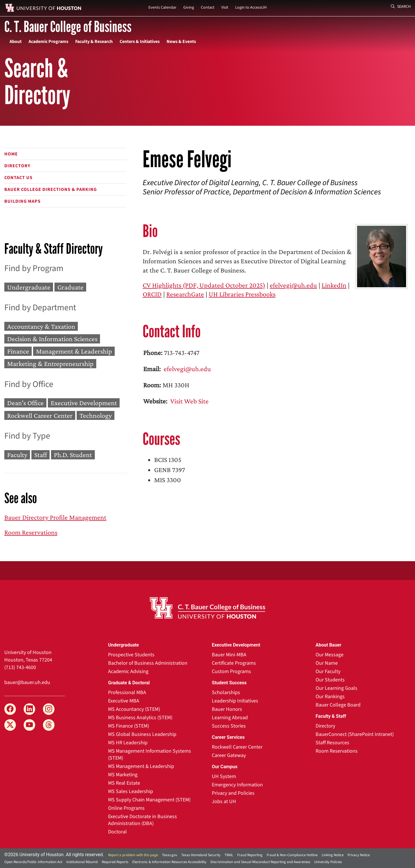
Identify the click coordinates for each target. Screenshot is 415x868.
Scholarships (226, 693)
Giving (189, 7)
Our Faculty (328, 671)
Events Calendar (162, 7)
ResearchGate (185, 294)
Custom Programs (231, 671)
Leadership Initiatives (235, 701)
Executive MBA (124, 701)
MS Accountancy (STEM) (134, 709)
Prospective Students (131, 655)
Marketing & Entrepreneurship (50, 364)
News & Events (181, 42)
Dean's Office (26, 403)
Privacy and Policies (233, 793)
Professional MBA (127, 693)
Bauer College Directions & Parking (51, 189)
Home (11, 154)
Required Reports (115, 862)
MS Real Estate (124, 783)
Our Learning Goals (336, 688)
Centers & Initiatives (140, 42)
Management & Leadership (74, 351)
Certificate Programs (234, 663)
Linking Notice (333, 855)
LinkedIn (334, 285)
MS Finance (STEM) (129, 726)
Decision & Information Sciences (52, 339)
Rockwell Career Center (40, 415)
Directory (17, 166)
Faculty (17, 455)
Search (401, 7)
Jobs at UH (224, 802)
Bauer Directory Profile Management (55, 517)
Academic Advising (128, 671)
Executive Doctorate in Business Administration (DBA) (143, 820)
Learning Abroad (230, 718)
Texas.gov (170, 855)
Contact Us (18, 178)
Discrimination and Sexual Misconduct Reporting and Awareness (260, 862)
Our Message (330, 655)
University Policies (328, 862)
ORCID (152, 294)
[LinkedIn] (29, 709)
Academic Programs (48, 42)
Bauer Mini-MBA (229, 655)
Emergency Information (237, 785)
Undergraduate (29, 287)
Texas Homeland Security (201, 855)
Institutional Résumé (82, 862)
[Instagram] (49, 709)
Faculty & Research (94, 42)
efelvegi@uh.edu (293, 285)
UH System (224, 776)
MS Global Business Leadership (142, 734)
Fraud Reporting (250, 855)
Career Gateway (229, 755)
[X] (10, 725)
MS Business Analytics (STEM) (140, 718)
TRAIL (229, 855)
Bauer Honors (227, 709)
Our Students (330, 680)
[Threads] (49, 725)
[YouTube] (29, 725)
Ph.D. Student (73, 455)
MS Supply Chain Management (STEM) (149, 800)
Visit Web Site (189, 401)
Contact (208, 7)
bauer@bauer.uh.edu (27, 682)
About (16, 42)
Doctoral (117, 832)
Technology (96, 415)
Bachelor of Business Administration (148, 663)
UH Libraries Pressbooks (242, 294)
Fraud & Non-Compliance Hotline (292, 855)
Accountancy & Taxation (41, 326)
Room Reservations (31, 532)
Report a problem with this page (133, 855)
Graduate (70, 287)
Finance (18, 351)
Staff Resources (332, 743)
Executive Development (84, 403)
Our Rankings (330, 697)
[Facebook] (10, 709)
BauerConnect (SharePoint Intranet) (355, 734)
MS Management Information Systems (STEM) (150, 755)
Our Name (327, 663)
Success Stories (229, 726)
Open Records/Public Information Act (33, 862)
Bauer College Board (338, 705)
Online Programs (126, 808)
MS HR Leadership (128, 743)
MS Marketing (123, 775)
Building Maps (22, 201)
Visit (225, 7)
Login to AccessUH (251, 7)
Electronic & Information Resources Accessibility (169, 862)
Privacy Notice (359, 855)
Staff (41, 455)
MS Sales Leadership (131, 791)
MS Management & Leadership (141, 766)
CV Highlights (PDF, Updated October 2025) (204, 285)
